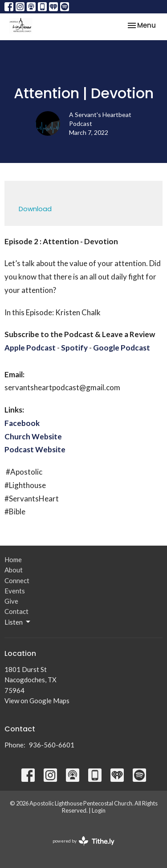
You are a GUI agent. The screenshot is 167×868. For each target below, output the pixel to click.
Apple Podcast (30, 348)
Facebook (22, 423)
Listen (18, 622)
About (14, 570)
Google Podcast (122, 348)
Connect (17, 580)
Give (11, 601)
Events (15, 591)
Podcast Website (35, 449)
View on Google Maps (37, 701)
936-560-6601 (52, 745)
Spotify (74, 348)
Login (99, 810)
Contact (16, 611)
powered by (83, 841)
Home (13, 559)
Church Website (33, 436)
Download (35, 209)
